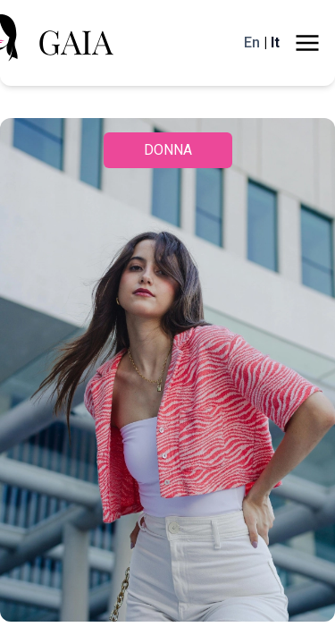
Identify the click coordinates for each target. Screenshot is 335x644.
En (244, 43)
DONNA (167, 150)
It (274, 43)
